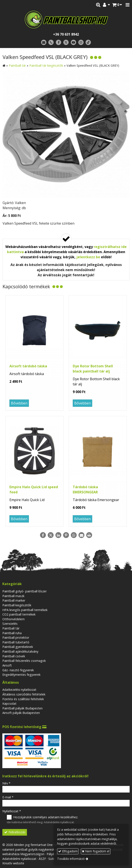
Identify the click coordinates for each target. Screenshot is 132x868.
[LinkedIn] (58, 535)
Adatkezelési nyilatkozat (19, 690)
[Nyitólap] (66, 20)
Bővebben (19, 403)
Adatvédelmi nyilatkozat (59, 822)
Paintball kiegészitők (17, 605)
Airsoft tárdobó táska (28, 366)
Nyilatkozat (12, 811)
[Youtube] (73, 43)
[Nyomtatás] (89, 535)
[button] (128, 5)
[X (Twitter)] (66, 43)
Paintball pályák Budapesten (22, 708)
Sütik (52, 859)
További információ (71, 859)
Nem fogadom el (96, 851)
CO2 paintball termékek (19, 614)
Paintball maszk (13, 596)
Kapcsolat (9, 704)
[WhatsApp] (74, 535)
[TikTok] (88, 43)
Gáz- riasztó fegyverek (18, 670)
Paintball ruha (12, 633)
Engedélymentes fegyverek (21, 675)
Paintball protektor (16, 637)
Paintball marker (14, 600)
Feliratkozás (15, 832)
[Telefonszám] (51, 43)
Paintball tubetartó (16, 642)
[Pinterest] (66, 535)
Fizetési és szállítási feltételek (23, 699)
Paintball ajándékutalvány (20, 651)
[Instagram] (81, 43)
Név (6, 783)
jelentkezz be (88, 257)
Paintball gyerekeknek (18, 647)
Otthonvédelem (13, 619)
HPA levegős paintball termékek (25, 610)
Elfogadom (68, 851)
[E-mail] (44, 43)
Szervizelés (10, 624)
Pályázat (53, 854)
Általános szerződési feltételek (24, 694)
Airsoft (7, 665)
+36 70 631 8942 (66, 34)
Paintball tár (11, 628)
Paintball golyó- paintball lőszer (24, 591)
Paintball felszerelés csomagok (24, 661)
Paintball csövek (14, 656)
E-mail (8, 797)
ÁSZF (42, 859)
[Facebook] (59, 43)
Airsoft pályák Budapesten (21, 713)
